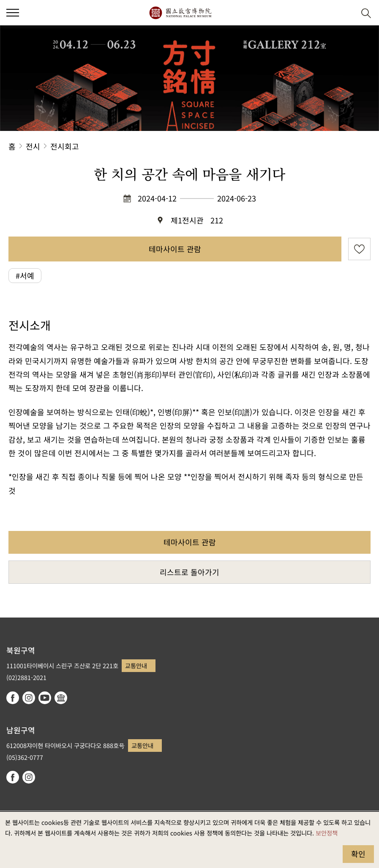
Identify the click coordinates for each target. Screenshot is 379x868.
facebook (13, 698)
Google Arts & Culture (61, 698)
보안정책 (327, 833)
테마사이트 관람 (175, 249)
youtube (45, 698)
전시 (33, 146)
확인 (358, 854)
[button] (345, 13)
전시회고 (65, 146)
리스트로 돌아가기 (189, 572)
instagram (29, 698)
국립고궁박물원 (180, 13)
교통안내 (136, 665)
